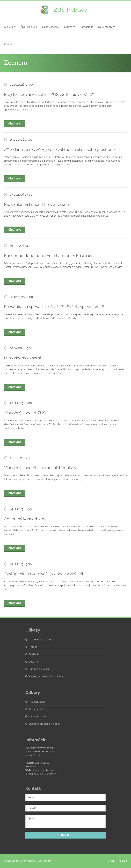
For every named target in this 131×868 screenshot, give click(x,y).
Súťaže (68, 27)
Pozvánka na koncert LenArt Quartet (38, 204)
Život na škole (29, 27)
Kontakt (9, 45)
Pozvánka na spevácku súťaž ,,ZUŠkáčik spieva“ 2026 (54, 307)
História (33, 647)
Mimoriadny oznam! (23, 358)
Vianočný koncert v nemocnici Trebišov (40, 468)
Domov (112, 861)
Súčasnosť (35, 662)
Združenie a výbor (39, 669)
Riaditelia (34, 654)
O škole (9, 27)
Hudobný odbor (38, 702)
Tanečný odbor (37, 709)
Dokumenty (105, 27)
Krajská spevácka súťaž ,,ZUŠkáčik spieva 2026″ (49, 95)
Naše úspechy (51, 27)
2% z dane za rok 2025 (41, 640)
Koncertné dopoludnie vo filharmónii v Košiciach (49, 256)
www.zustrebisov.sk (43, 770)
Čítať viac (15, 124)
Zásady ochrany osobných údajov (48, 676)
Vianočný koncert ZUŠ (25, 413)
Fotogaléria (86, 27)
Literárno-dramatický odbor (44, 724)
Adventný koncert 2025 (26, 519)
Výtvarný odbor (38, 716)
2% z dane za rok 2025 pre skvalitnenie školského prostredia (60, 149)
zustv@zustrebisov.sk (46, 774)
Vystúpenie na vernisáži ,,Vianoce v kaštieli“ (44, 574)
